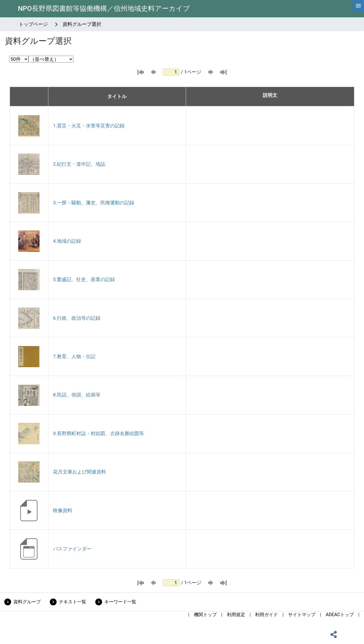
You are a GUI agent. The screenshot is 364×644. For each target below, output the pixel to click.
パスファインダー (72, 549)
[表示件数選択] (19, 59)
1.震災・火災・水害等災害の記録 (89, 126)
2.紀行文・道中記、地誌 (79, 164)
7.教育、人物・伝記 (74, 356)
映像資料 (63, 510)
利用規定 (236, 615)
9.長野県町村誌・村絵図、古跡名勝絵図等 (98, 433)
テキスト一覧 (73, 602)
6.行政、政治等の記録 (77, 318)
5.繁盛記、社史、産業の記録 (84, 279)
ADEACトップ (340, 615)
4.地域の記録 (67, 241)
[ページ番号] (171, 72)
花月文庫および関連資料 (79, 472)
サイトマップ (302, 615)
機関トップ (205, 615)
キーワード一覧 (120, 602)
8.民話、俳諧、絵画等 (77, 395)
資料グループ (27, 602)
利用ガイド (266, 615)
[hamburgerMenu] (358, 6)
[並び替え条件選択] (51, 59)
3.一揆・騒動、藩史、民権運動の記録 (94, 203)
